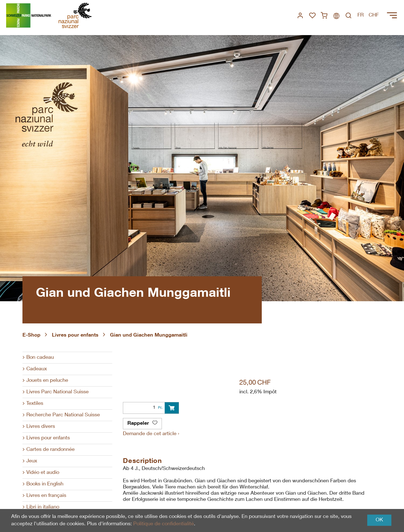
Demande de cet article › (151, 434)
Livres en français (46, 496)
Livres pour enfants (75, 335)
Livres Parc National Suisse (58, 392)
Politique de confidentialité (164, 524)
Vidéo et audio (43, 473)
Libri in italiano (43, 507)
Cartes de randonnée (50, 450)
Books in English (45, 484)
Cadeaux (37, 369)
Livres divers (41, 427)
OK (379, 520)
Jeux (32, 461)
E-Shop (31, 335)
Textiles (35, 404)
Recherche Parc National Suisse (63, 415)
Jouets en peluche (47, 381)
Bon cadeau (40, 358)
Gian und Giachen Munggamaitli (149, 335)
